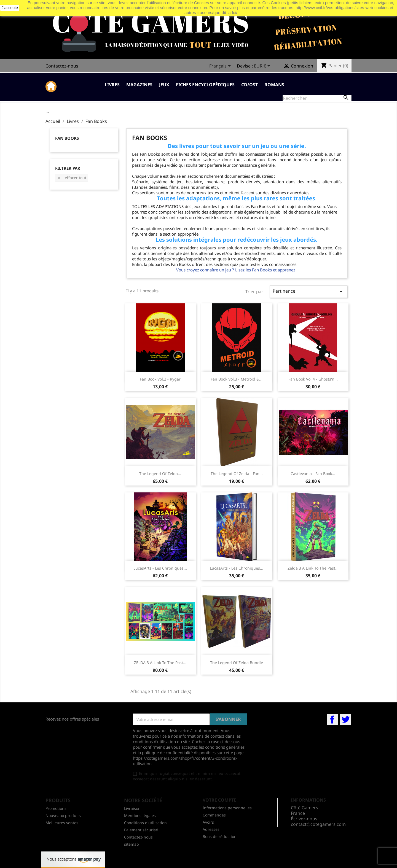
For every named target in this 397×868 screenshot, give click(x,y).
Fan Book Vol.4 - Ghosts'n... (313, 379)
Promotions (56, 808)
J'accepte (10, 8)
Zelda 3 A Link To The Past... (313, 568)
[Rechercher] (317, 98)
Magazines (139, 85)
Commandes (214, 815)
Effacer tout (71, 178)
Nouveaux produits (63, 816)
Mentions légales (140, 816)
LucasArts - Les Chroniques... (160, 568)
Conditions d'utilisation (145, 823)
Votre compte (219, 800)
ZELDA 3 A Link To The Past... (160, 663)
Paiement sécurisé (141, 830)
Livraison (132, 808)
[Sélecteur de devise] (263, 66)
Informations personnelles (227, 808)
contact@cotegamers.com (318, 824)
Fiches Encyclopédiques (205, 85)
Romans (274, 85)
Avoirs (208, 822)
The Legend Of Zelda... (160, 474)
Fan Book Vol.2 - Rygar (160, 379)
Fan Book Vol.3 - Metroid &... (237, 379)
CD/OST (250, 85)
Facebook (332, 719)
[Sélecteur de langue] (221, 66)
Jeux (164, 85)
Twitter (345, 719)
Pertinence (309, 291)
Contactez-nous (62, 66)
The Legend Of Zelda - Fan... (237, 474)
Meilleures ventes (62, 823)
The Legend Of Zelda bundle (237, 663)
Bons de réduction (220, 836)
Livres (112, 85)
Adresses (211, 829)
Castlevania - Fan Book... (313, 474)
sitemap (132, 844)
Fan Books (67, 138)
